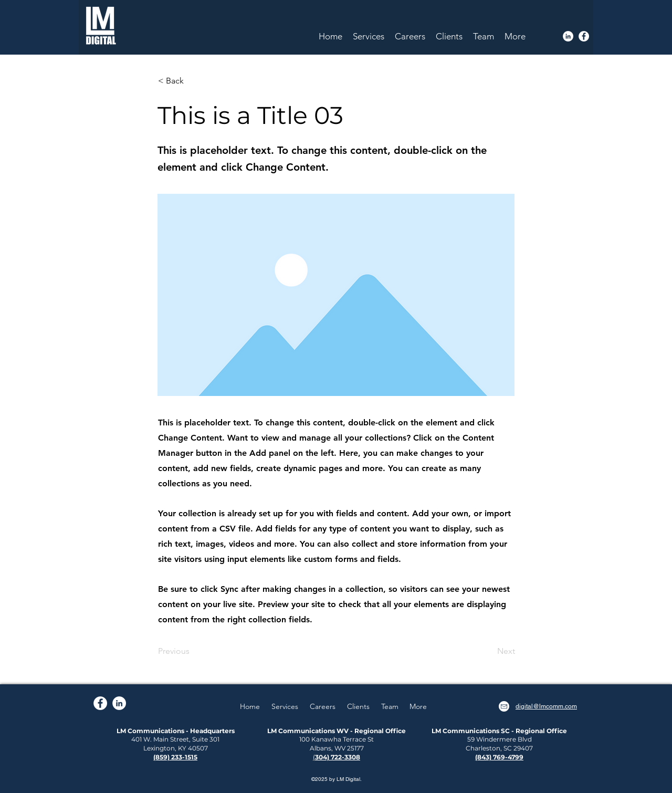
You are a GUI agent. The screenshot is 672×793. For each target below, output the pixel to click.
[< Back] (193, 81)
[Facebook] (584, 36)
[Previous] (193, 652)
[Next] (489, 652)
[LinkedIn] (568, 36)
